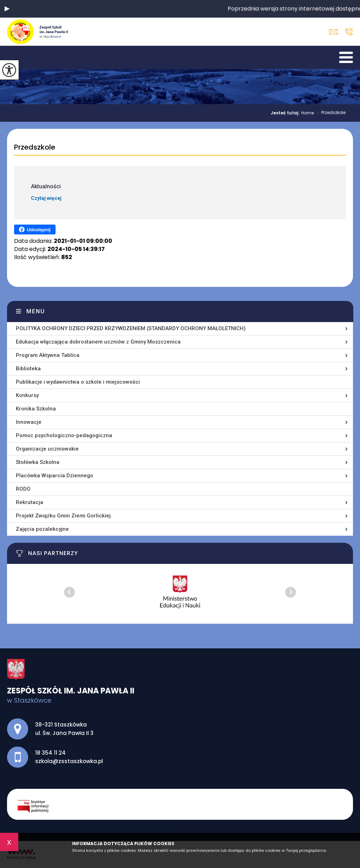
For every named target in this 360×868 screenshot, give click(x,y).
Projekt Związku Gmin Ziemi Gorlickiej (63, 516)
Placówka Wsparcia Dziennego (54, 476)
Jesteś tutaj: (286, 113)
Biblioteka (28, 369)
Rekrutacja (30, 502)
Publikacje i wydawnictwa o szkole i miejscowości (78, 382)
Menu (36, 311)
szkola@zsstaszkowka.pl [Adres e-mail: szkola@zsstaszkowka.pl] (69, 761)
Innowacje (29, 422)
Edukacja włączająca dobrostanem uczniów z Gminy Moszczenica (98, 342)
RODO (23, 489)
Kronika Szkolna (36, 409)
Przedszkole (330, 113)
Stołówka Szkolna (38, 462)
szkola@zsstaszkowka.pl (333, 32)
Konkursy (27, 395)
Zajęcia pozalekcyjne (42, 529)
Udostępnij (35, 229)
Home (308, 113)
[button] (7, 9)
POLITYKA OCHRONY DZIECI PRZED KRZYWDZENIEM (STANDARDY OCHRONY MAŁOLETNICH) (131, 328)
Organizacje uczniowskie (47, 449)
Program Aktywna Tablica (48, 355)
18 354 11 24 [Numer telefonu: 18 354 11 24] (50, 753)
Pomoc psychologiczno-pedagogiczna (64, 435)
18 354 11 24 (349, 32)
